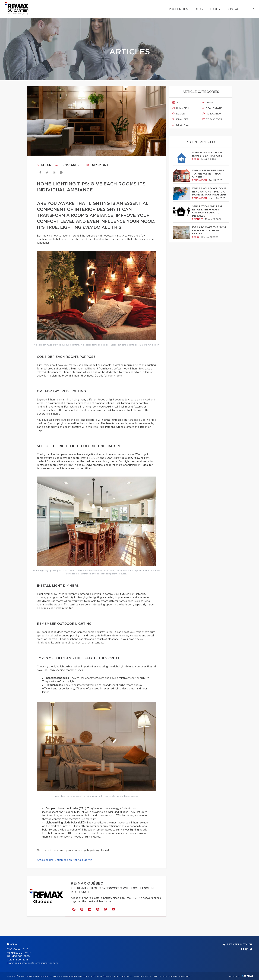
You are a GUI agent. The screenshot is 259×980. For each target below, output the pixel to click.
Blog (199, 9)
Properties (178, 9)
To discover (212, 119)
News (208, 103)
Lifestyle (180, 125)
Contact (234, 9)
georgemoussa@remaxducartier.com (36, 963)
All (177, 103)
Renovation (212, 114)
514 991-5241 (20, 960)
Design (44, 165)
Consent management (180, 976)
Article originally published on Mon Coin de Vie (65, 860)
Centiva (247, 976)
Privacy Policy (142, 976)
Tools (215, 9)
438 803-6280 (21, 956)
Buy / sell (181, 108)
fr (252, 9)
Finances (180, 119)
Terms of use (159, 976)
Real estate (212, 108)
